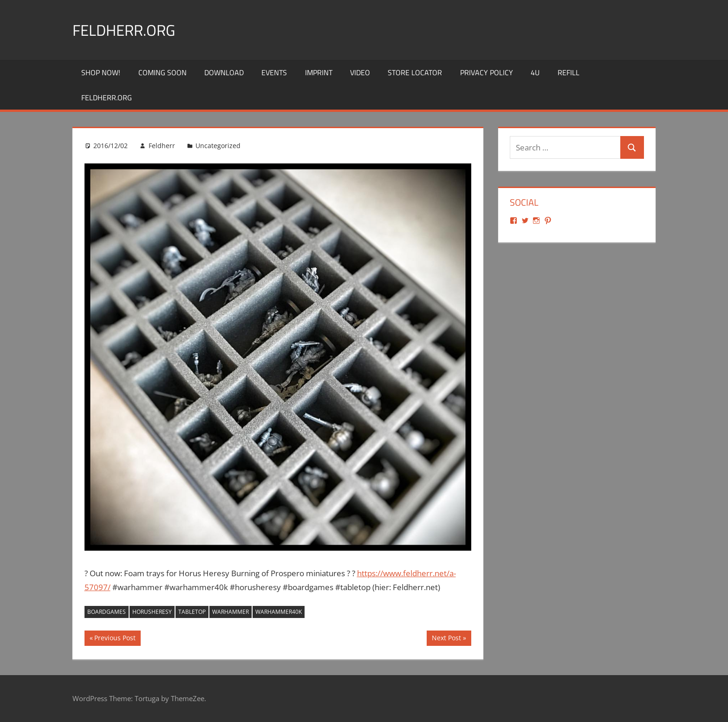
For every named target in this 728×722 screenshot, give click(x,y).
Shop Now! (101, 72)
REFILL (569, 72)
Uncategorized (218, 146)
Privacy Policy (487, 72)
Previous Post (115, 639)
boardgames (107, 612)
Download (224, 72)
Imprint (319, 72)
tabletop (192, 612)
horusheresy (152, 612)
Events (274, 72)
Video (360, 72)
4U (535, 72)
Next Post (446, 639)
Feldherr (162, 146)
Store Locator (415, 72)
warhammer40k (279, 612)
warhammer (231, 612)
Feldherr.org (129, 29)
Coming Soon (162, 72)
